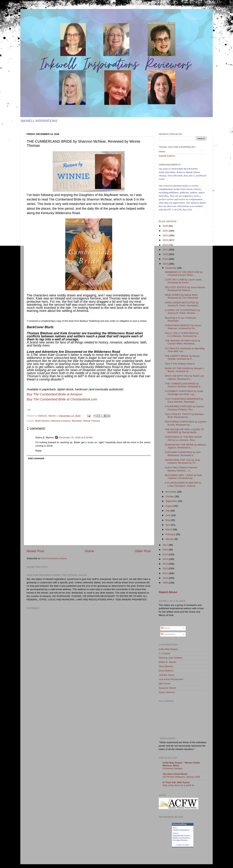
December (171, 268)
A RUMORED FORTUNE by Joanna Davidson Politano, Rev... (184, 408)
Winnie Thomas (92, 421)
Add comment (36, 458)
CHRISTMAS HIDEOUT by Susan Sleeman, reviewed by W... (183, 327)
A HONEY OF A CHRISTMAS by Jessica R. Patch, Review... (182, 312)
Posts (165, 628)
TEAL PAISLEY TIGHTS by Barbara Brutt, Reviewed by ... (184, 416)
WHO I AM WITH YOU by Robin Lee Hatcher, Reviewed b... (184, 377)
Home (89, 551)
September (172, 501)
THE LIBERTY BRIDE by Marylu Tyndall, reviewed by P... (182, 357)
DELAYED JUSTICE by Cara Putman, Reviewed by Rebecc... (185, 289)
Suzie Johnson (167, 692)
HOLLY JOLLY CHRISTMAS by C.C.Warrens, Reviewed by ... (182, 335)
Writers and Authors (181, 838)
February (171, 534)
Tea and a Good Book (175, 774)
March (169, 529)
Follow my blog (183, 845)
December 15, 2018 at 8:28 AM (76, 438)
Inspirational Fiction (181, 835)
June (168, 515)
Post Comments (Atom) (54, 558)
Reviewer (77, 421)
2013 (166, 564)
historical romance (61, 421)
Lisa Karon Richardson (171, 679)
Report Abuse (168, 592)
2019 (166, 259)
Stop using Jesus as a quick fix (178, 785)
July (168, 511)
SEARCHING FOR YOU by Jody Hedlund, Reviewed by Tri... (182, 461)
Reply (39, 451)
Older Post (143, 551)
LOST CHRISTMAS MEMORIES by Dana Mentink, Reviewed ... (184, 400)
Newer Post (35, 551)
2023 (166, 240)
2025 (166, 231)
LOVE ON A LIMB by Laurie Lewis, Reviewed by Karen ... (184, 281)
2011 (166, 573)
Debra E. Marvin (45, 438)
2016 (166, 550)
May (168, 520)
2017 (166, 545)
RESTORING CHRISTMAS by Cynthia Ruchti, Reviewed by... (186, 423)
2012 (166, 568)
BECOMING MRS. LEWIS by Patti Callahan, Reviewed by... (183, 477)
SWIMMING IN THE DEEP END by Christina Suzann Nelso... (184, 273)
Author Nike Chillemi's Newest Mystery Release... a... (181, 469)
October (170, 496)
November (171, 492)
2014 (166, 559)
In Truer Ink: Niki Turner (176, 782)
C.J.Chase (164, 653)
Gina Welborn (166, 671)
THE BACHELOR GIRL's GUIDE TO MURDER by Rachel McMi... (184, 431)
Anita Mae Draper (168, 649)
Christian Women (180, 840)
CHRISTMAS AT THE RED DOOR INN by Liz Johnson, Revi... (183, 438)
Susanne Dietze (167, 688)
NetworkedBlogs (180, 824)
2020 (166, 254)
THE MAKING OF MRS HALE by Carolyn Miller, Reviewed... (183, 342)
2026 (166, 226)
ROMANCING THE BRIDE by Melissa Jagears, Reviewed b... (185, 446)
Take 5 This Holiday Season (180, 364)
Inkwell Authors (167, 156)
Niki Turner (165, 684)
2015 (166, 554)
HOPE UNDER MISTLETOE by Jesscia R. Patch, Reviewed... (182, 304)
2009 (166, 583)
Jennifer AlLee (166, 675)
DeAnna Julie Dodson (171, 658)
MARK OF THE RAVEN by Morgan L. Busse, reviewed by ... (185, 370)
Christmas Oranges (172, 768)
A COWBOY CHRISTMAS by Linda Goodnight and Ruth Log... (184, 393)
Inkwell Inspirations (181, 830)
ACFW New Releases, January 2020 (181, 777)
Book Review (42, 421)
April (168, 525)
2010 (166, 578)
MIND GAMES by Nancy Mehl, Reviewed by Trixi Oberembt (181, 296)
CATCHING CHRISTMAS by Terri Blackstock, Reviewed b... (183, 454)
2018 (166, 264)
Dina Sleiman (166, 666)
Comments (168, 634)
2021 (166, 250)
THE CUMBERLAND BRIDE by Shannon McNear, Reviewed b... (184, 385)
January (170, 539)
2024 (166, 235)
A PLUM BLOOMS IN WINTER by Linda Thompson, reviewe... (183, 484)
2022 (166, 245)
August (170, 506)
